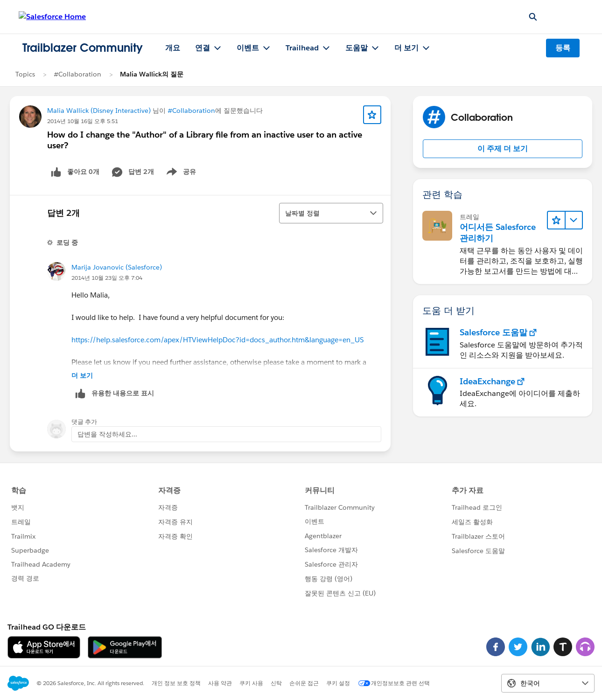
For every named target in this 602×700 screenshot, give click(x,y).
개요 (173, 48)
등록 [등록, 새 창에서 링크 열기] (563, 48)
